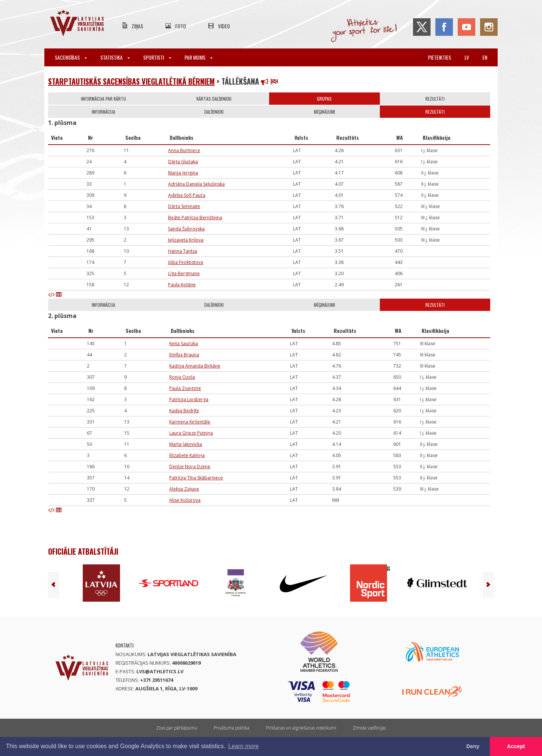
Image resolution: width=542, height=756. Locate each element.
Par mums (198, 57)
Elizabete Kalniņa (187, 455)
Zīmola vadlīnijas (369, 728)
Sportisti (157, 57)
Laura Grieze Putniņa (191, 433)
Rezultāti (435, 99)
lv (467, 57)
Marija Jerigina (183, 173)
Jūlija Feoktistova (186, 262)
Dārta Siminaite (184, 206)
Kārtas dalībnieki (214, 99)
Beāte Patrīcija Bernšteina (195, 218)
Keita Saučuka (184, 344)
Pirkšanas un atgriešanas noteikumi (301, 728)
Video (224, 26)
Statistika (115, 57)
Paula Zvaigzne (185, 388)
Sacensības (71, 57)
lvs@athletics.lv (160, 671)
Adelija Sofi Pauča (187, 195)
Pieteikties (439, 57)
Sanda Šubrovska (186, 229)
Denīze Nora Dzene (190, 467)
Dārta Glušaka (183, 162)
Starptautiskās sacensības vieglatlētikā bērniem (131, 81)
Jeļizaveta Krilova (186, 240)
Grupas (324, 99)
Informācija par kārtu (103, 99)
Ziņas (137, 26)
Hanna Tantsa (183, 251)
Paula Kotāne (182, 285)
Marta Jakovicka (186, 444)
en (485, 57)
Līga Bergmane (184, 273)
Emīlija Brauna (184, 355)
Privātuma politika (231, 728)
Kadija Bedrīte (184, 411)
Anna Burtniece (184, 150)
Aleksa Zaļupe (184, 489)
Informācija (103, 112)
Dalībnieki (214, 112)
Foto (181, 26)
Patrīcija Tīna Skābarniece (196, 478)
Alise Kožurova (185, 500)
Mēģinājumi (324, 112)
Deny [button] (473, 746)
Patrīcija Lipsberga (189, 399)
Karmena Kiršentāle (190, 422)
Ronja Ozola (182, 377)
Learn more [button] (243, 746)
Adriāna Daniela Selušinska (196, 184)
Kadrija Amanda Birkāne (195, 366)
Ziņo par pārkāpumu (177, 728)
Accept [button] (516, 746)
